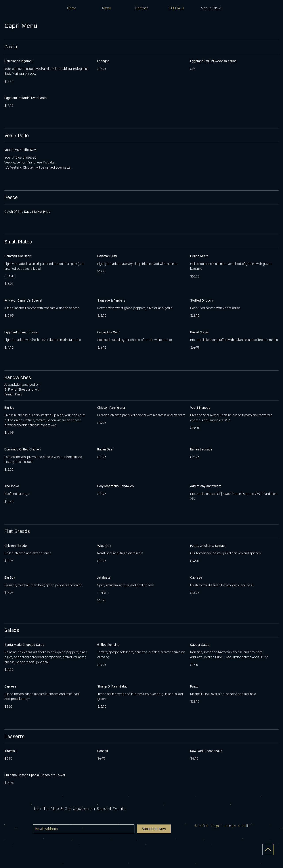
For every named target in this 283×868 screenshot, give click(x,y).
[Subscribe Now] (154, 829)
